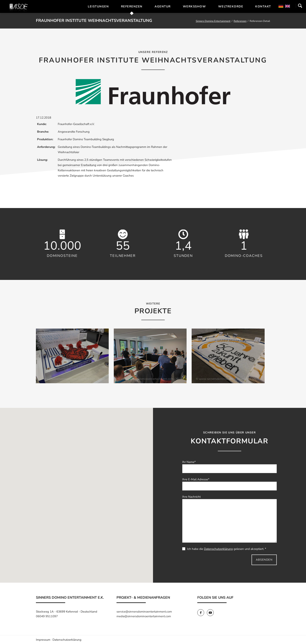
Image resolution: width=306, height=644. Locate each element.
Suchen (300, 6)
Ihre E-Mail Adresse (196, 479)
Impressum (43, 640)
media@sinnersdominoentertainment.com (144, 616)
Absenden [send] (264, 560)
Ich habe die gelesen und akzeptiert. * (224, 549)
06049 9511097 (47, 616)
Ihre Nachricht (191, 497)
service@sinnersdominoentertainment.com (144, 612)
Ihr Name (189, 462)
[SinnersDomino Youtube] (211, 613)
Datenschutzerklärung (218, 549)
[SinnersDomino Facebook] (202, 613)
